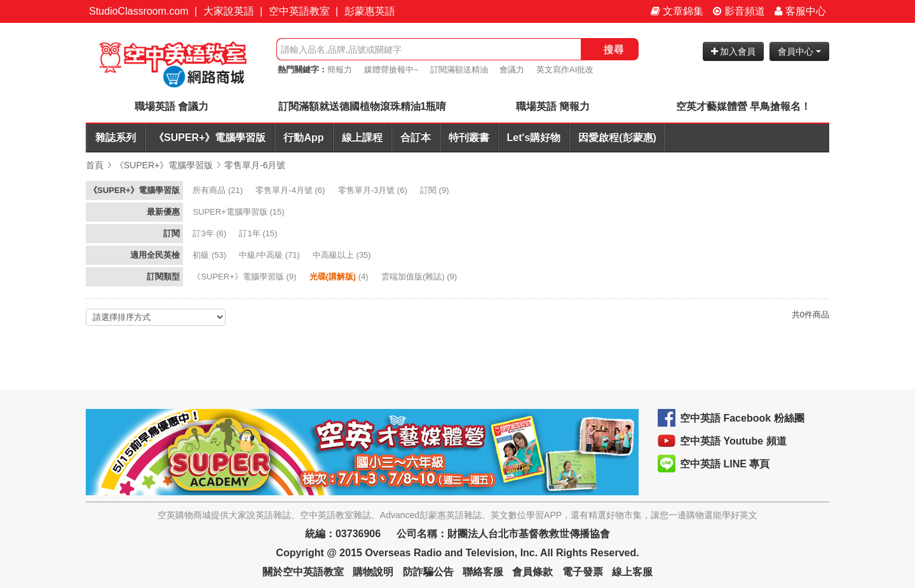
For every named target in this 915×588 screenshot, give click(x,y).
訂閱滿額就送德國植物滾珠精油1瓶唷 (363, 106)
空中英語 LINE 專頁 (725, 464)
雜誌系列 (116, 137)
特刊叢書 (469, 137)
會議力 (512, 70)
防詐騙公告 (428, 572)
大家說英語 (229, 11)
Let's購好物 (534, 137)
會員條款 (532, 572)
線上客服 (632, 572)
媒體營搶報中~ (391, 70)
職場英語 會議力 (172, 106)
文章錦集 (677, 11)
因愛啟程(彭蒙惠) (617, 137)
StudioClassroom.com (139, 11)
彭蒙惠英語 (370, 11)
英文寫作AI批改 (565, 70)
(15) (240, 212)
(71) (270, 255)
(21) (219, 190)
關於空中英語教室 (303, 572)
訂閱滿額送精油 (459, 70)
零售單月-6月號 (255, 165)
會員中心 (799, 51)
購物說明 (373, 572)
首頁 (95, 165)
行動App (303, 137)
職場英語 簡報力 (553, 106)
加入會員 (734, 51)
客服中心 (800, 11)
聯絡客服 (483, 572)
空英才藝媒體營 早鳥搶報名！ (743, 106)
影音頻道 (739, 11)
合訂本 (416, 137)
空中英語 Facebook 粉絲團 (742, 418)
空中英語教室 (299, 11)
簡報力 (340, 70)
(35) (343, 255)
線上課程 (362, 137)
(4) (340, 277)
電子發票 (583, 572)
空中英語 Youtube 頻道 (733, 441)
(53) (210, 255)
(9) (436, 190)
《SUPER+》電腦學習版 (210, 137)
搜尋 (614, 49)
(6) (291, 190)
